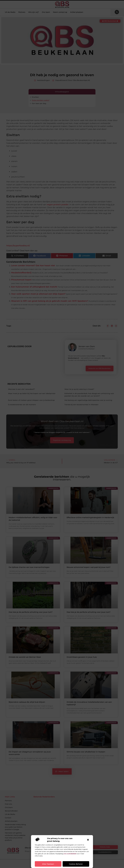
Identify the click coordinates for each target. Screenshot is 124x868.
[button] (88, 840)
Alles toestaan (48, 864)
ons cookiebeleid (70, 854)
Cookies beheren (76, 864)
